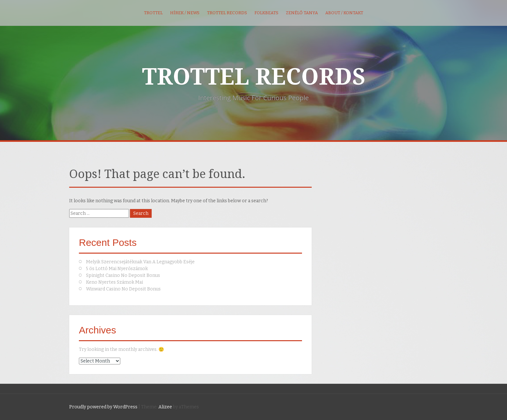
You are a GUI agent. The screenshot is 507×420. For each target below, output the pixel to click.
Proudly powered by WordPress (103, 407)
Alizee (165, 407)
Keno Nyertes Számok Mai (114, 282)
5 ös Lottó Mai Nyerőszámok (117, 269)
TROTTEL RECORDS (254, 77)
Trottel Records (227, 13)
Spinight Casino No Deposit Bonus (123, 275)
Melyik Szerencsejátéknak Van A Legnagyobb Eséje (140, 262)
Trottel (153, 13)
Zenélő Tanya (302, 13)
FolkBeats (266, 13)
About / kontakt (344, 13)
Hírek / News (185, 13)
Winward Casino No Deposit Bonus (123, 289)
